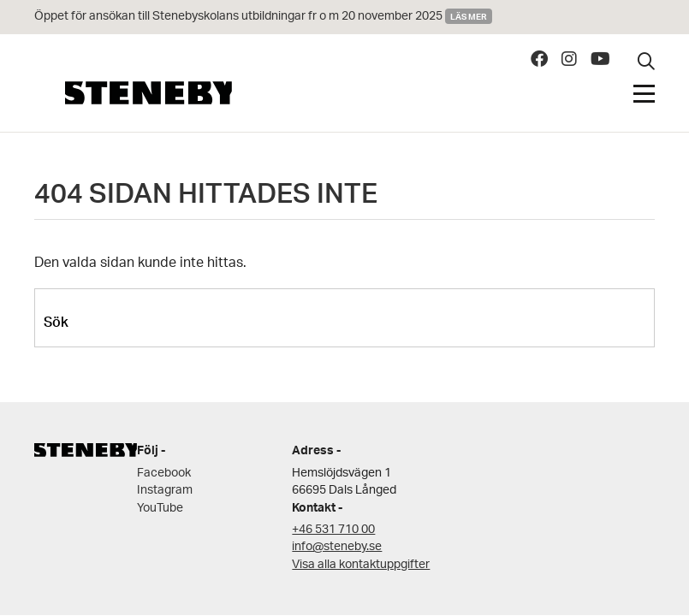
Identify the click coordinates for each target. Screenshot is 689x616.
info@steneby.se (337, 547)
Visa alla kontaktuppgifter (361, 565)
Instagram (165, 491)
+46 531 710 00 (333, 530)
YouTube (160, 509)
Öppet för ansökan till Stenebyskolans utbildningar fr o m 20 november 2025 (238, 17)
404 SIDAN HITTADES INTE (206, 198)
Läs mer (469, 16)
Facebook (164, 474)
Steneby (148, 93)
